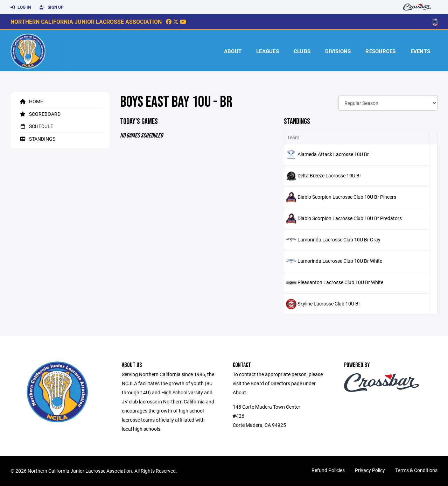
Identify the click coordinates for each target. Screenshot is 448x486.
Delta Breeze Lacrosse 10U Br (329, 175)
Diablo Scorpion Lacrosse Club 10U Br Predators (350, 218)
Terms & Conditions (416, 470)
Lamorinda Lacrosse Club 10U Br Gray (339, 240)
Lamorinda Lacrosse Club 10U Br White (340, 261)
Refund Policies (328, 470)
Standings (36, 139)
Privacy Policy (370, 470)
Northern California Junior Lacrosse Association (86, 22)
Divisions (338, 51)
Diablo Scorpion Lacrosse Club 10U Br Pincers (347, 197)
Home (30, 101)
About (233, 51)
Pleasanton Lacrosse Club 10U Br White (340, 282)
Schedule (35, 126)
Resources (380, 51)
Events (421, 51)
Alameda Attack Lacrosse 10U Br (333, 154)
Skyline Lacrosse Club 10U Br (329, 304)
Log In (21, 7)
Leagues (268, 51)
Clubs (302, 51)
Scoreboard (39, 114)
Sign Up (52, 7)
